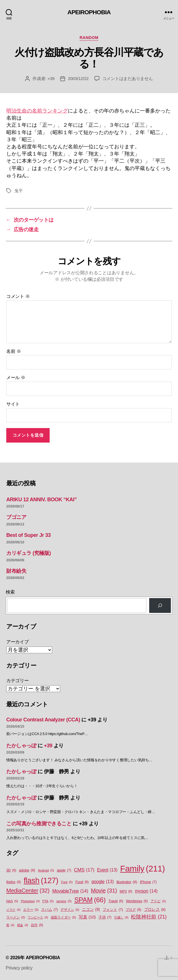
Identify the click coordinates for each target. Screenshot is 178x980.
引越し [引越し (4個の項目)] (121, 917)
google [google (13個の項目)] (102, 882)
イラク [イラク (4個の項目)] (13, 910)
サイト (13, 404)
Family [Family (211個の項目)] (142, 869)
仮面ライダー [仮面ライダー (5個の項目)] (63, 917)
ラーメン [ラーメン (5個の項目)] (16, 917)
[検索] (160, 605)
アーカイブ (18, 642)
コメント (18, 296)
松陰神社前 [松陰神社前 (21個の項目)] (149, 917)
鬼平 (19, 191)
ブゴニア (16, 517)
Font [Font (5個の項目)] (67, 882)
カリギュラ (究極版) (29, 553)
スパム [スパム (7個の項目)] (49, 910)
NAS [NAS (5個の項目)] (12, 901)
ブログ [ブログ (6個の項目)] (133, 910)
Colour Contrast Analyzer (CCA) (43, 720)
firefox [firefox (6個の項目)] (14, 882)
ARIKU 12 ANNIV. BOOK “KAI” (42, 500)
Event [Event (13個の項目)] (107, 870)
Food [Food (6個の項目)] (82, 882)
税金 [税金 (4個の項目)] (23, 925)
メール (16, 378)
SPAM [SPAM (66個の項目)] (90, 900)
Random (89, 38)
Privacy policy (19, 968)
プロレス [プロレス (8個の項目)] (155, 910)
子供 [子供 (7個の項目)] (105, 917)
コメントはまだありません (128, 78)
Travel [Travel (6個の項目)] (116, 901)
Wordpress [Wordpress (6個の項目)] (137, 901)
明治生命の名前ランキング (37, 111)
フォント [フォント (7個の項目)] (113, 910)
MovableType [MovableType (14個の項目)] (70, 891)
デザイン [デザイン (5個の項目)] (70, 910)
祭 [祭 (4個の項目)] (10, 925)
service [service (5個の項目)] (64, 901)
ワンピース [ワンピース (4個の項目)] (38, 917)
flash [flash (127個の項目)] (41, 881)
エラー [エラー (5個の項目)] (31, 910)
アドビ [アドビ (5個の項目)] (158, 901)
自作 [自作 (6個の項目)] (37, 925)
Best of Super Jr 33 (29, 535)
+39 (51, 78)
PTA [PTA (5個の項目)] (48, 901)
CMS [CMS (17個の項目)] (84, 870)
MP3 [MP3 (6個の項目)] (126, 892)
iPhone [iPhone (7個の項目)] (148, 882)
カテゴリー (18, 681)
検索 (10, 592)
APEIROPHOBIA (89, 12)
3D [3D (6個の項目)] (11, 870)
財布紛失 (16, 571)
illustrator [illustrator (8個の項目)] (127, 882)
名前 (14, 351)
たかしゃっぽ (21, 746)
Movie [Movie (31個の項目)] (104, 891)
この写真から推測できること (39, 824)
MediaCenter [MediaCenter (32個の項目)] (28, 891)
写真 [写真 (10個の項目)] (87, 917)
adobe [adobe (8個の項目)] (27, 870)
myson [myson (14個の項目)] (146, 891)
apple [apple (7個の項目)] (64, 870)
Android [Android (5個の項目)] (46, 870)
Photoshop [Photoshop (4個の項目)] (30, 901)
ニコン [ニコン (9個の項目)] (91, 910)
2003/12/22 (78, 78)
